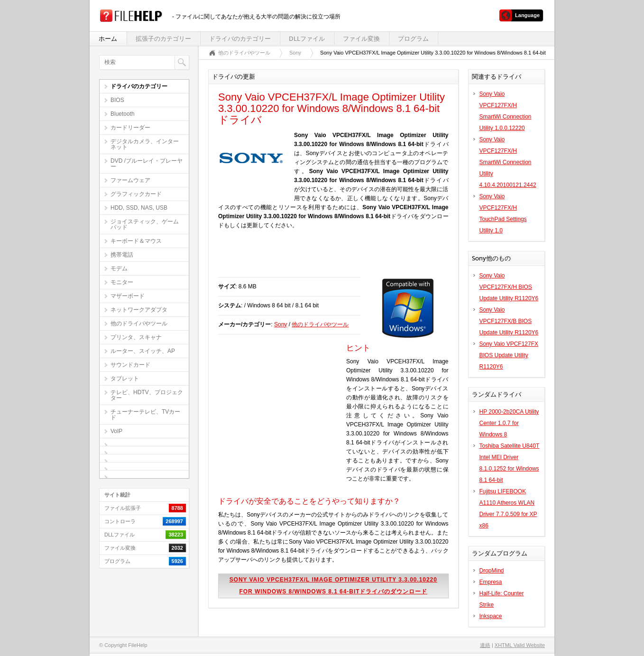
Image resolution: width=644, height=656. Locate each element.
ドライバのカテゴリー (240, 39)
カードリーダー (130, 128)
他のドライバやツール (139, 323)
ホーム (108, 39)
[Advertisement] (329, 258)
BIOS (117, 100)
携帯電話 (122, 255)
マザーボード (128, 296)
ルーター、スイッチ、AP (143, 351)
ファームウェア (130, 180)
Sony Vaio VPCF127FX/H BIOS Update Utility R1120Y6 (509, 287)
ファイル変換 (361, 39)
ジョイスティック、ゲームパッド (145, 224)
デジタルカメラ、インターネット (145, 144)
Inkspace (491, 616)
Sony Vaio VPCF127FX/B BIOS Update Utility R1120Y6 (509, 321)
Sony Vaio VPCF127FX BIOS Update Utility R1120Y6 (509, 355)
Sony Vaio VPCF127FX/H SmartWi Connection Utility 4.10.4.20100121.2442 (508, 162)
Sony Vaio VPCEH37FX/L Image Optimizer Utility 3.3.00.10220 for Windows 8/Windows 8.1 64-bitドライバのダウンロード (333, 586)
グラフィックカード (136, 194)
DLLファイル (307, 39)
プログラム (413, 39)
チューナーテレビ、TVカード (145, 415)
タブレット (125, 379)
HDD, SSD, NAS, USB (139, 208)
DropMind (492, 571)
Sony (295, 53)
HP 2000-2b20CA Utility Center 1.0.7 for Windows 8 (509, 423)
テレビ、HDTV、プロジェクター (147, 395)
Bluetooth (123, 114)
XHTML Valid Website (520, 645)
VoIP (116, 431)
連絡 (485, 645)
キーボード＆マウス (136, 241)
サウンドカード (130, 365)
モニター (122, 282)
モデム (119, 268)
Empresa (491, 582)
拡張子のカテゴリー (163, 39)
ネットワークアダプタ (139, 310)
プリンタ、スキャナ (136, 337)
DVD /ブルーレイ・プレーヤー (147, 164)
